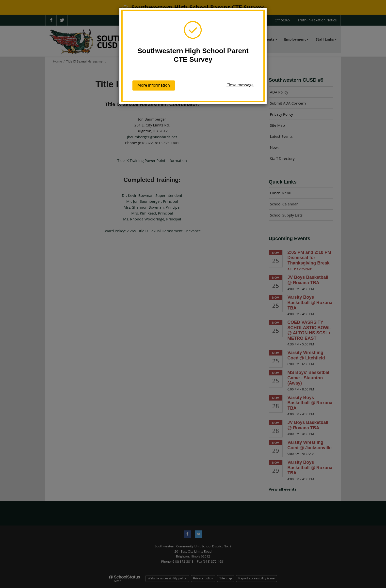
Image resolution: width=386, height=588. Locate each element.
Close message (240, 85)
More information (154, 85)
